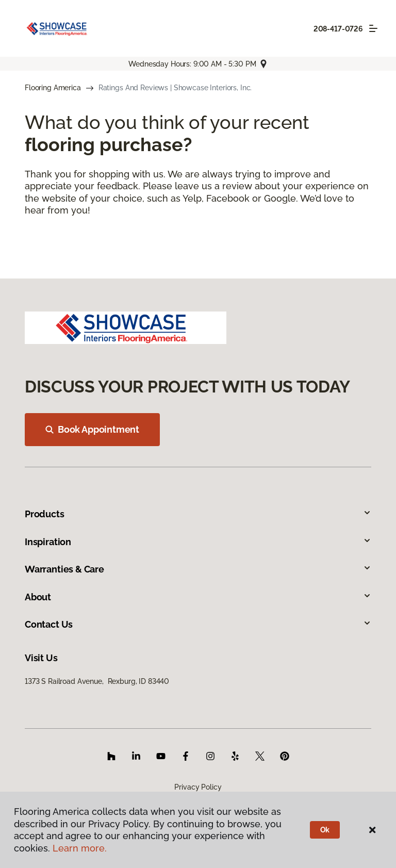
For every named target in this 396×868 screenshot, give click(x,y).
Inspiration (198, 542)
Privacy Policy (198, 787)
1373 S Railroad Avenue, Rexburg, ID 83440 (97, 681)
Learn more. (80, 848)
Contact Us (198, 624)
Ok (325, 830)
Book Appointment (92, 429)
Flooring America (53, 88)
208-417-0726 (338, 29)
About (198, 597)
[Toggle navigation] (373, 28)
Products (198, 514)
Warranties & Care (198, 569)
